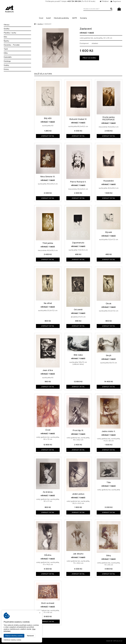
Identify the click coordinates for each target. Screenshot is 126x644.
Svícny (6, 69)
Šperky (6, 41)
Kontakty (84, 18)
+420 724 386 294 (74, 1)
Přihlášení (104, 1)
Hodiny (6, 65)
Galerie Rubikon (24, 641)
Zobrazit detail (48, 136)
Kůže (6, 53)
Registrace (116, 1)
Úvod (41, 18)
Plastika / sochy (10, 33)
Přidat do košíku (89, 58)
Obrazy (7, 25)
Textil (6, 49)
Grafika (7, 29)
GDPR (75, 18)
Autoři (48, 18)
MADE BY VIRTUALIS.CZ (114, 641)
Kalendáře (8, 57)
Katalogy (7, 61)
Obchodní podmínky (61, 18)
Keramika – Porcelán (12, 45)
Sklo (5, 37)
